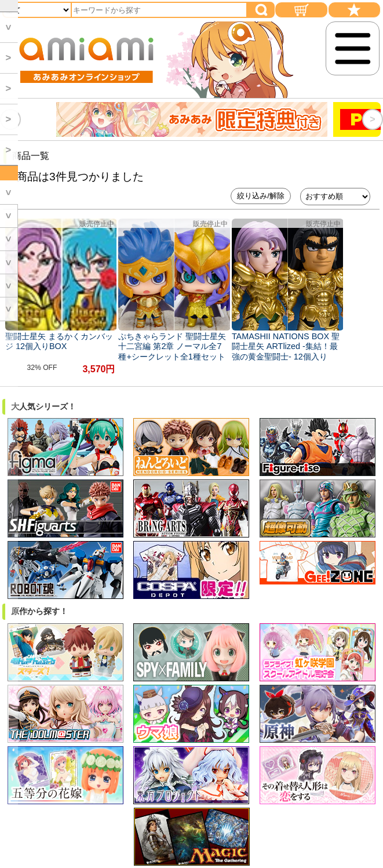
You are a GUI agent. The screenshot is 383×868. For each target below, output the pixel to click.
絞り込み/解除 (261, 196)
